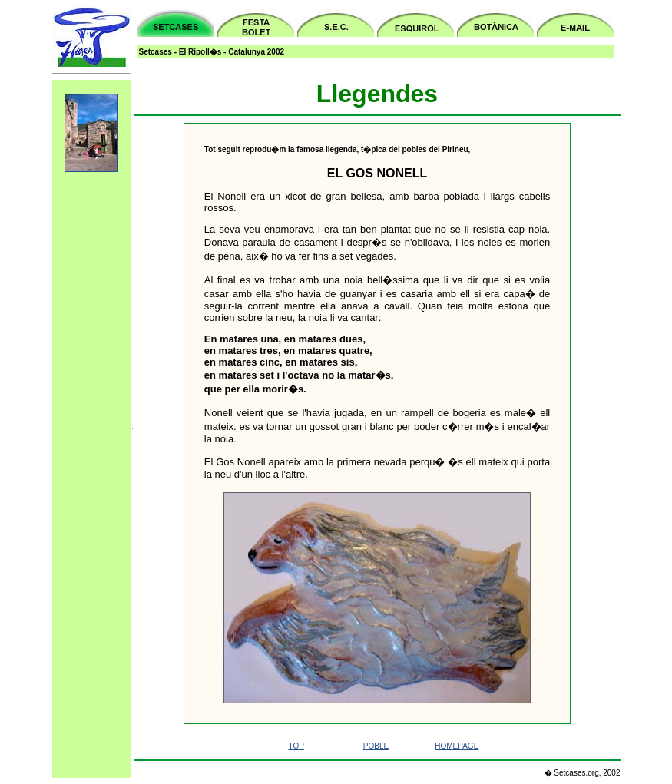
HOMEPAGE (457, 746)
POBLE (376, 746)
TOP (296, 746)
